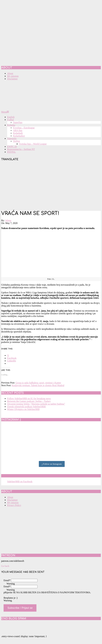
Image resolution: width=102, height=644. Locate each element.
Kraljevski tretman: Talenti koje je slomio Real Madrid (38, 385)
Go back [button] (5, 566)
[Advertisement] (51, 186)
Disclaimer (12, 500)
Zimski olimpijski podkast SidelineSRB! (27, 407)
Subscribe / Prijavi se (20, 608)
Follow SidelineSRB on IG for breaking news (29, 399)
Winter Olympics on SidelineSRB (23, 409)
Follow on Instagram (52, 464)
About (10, 497)
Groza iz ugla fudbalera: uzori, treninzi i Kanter (38, 383)
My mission (13, 503)
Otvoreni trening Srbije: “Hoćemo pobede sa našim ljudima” (36, 404)
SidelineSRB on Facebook (23, 476)
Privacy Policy (14, 505)
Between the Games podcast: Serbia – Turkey (29, 401)
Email (7, 580)
